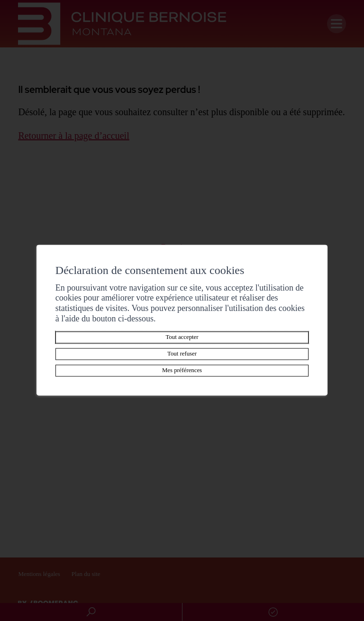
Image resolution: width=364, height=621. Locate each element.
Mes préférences (182, 371)
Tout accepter (182, 338)
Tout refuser (182, 354)
